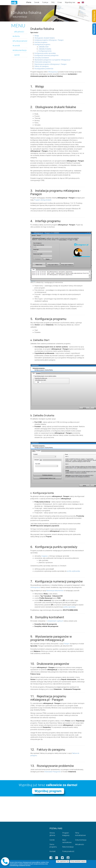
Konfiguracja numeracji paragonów (46, 55)
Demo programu (53, 846)
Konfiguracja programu (42, 44)
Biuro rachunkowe (67, 841)
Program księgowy (66, 834)
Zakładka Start (44, 47)
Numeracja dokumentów (55, 591)
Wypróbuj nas (70, 2)
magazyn (45, 556)
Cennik (37, 2)
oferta (17, 36)
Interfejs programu (41, 42)
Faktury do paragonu (42, 66)
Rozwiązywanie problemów (44, 69)
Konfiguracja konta (45, 51)
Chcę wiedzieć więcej (78, 861)
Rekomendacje (67, 847)
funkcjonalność (21, 41)
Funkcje (45, 2)
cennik (17, 45)
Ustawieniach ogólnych (55, 621)
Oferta (29, 2)
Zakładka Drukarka (45, 49)
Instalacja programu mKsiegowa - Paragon (49, 40)
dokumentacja (20, 50)
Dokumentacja (80, 840)
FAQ (53, 2)
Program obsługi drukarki (43, 200)
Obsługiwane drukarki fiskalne (45, 38)
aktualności (19, 31)
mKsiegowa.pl (53, 72)
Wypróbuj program (48, 791)
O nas (60, 2)
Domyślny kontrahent (42, 58)
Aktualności (80, 844)
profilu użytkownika (73, 571)
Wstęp (37, 36)
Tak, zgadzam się (63, 861)
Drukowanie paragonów (43, 62)
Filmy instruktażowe (80, 834)
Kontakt (53, 851)
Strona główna (52, 834)
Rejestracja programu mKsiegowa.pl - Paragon (51, 64)
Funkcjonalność (67, 851)
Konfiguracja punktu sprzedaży (45, 53)
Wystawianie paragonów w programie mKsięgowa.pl (52, 60)
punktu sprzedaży (69, 607)
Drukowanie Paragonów (53, 772)
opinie (17, 55)
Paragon (67, 644)
